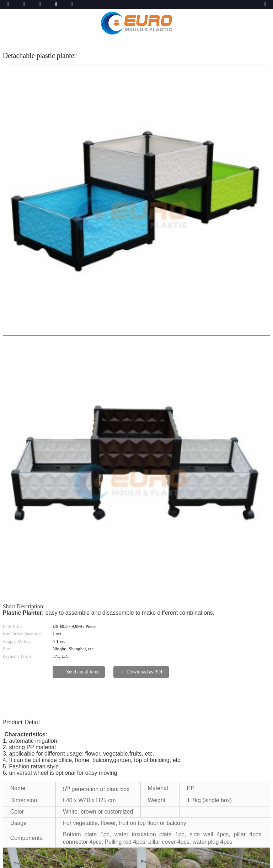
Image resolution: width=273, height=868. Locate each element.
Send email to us (83, 672)
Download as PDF (145, 672)
